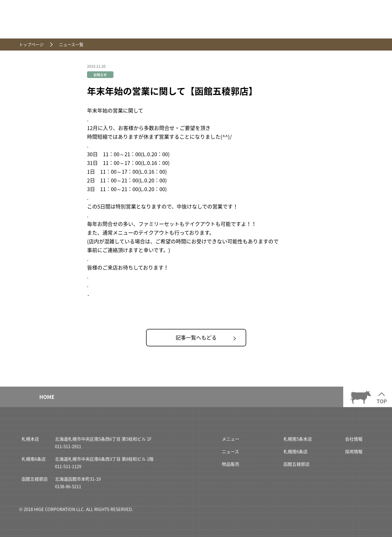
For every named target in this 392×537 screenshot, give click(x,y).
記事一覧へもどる (196, 338)
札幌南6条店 (295, 453)
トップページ (31, 44)
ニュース (230, 453)
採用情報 (354, 453)
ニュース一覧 (71, 44)
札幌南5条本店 (298, 441)
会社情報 (354, 441)
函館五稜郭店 (297, 466)
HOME (47, 399)
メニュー (231, 441)
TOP (382, 403)
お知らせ (100, 75)
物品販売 (231, 466)
